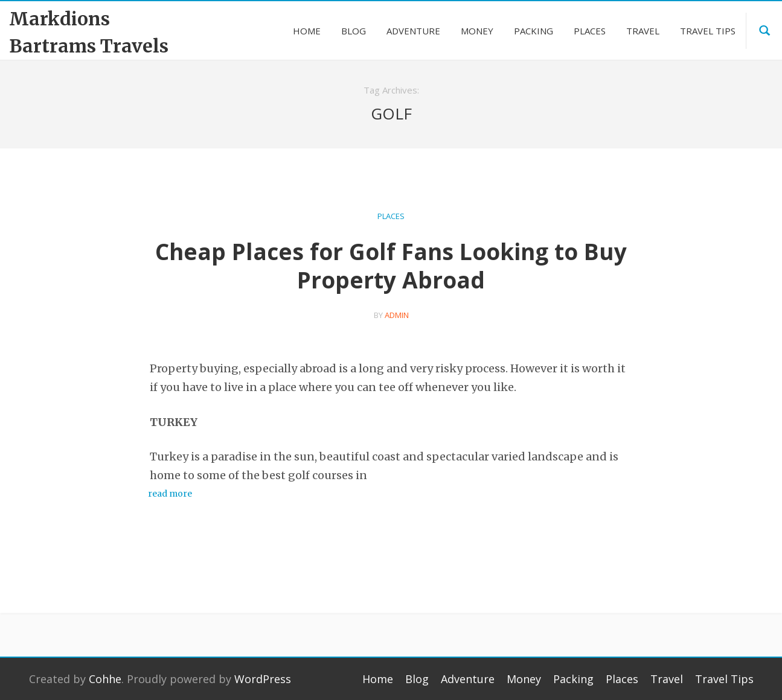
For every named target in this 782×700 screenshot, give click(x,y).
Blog (417, 679)
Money (524, 679)
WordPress (263, 679)
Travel (667, 679)
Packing (573, 679)
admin (397, 315)
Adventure (468, 679)
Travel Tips (724, 679)
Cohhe (105, 679)
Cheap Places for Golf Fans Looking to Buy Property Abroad (391, 266)
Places (391, 216)
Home (378, 679)
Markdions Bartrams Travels (89, 32)
